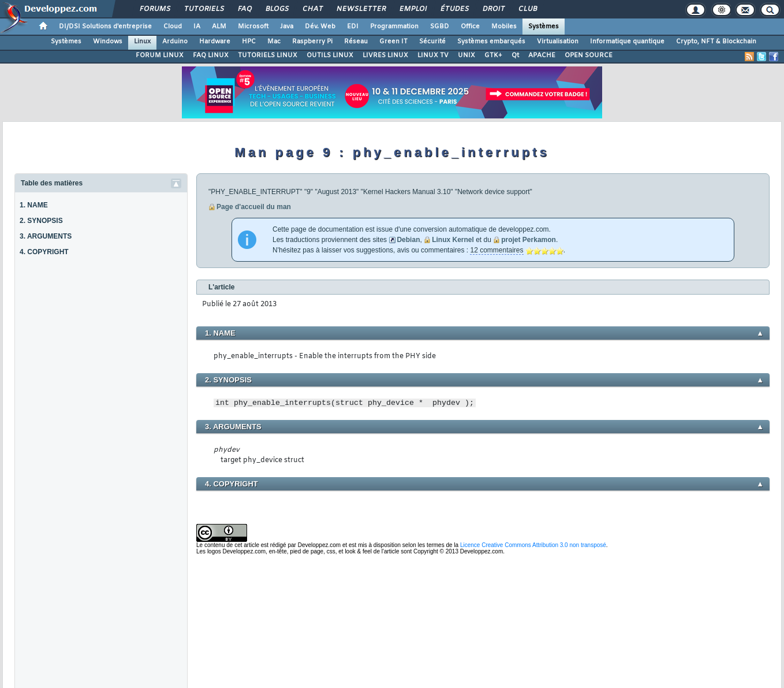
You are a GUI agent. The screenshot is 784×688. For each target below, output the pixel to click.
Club (527, 9)
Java (287, 27)
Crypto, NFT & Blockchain (716, 42)
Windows (108, 42)
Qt (515, 55)
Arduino (175, 42)
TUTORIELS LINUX (268, 55)
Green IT (393, 42)
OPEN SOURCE (589, 55)
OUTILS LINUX (330, 55)
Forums (154, 9)
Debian (408, 240)
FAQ (244, 9)
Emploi (412, 9)
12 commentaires (496, 250)
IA (197, 27)
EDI (353, 27)
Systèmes (544, 27)
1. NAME (34, 205)
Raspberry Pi (312, 42)
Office (470, 27)
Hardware (215, 42)
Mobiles (504, 27)
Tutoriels (204, 9)
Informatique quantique (627, 42)
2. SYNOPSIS (41, 221)
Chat (312, 9)
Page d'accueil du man (254, 207)
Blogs (277, 9)
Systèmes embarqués (491, 42)
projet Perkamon (529, 240)
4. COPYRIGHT (44, 252)
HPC (249, 42)
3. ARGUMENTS (46, 236)
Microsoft (253, 27)
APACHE (542, 55)
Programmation (394, 27)
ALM (219, 27)
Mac (274, 42)
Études (454, 9)
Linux (142, 42)
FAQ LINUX (211, 55)
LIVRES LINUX (385, 55)
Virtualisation (558, 42)
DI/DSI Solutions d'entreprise (105, 27)
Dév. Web (320, 27)
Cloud (173, 27)
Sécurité (432, 42)
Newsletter (361, 9)
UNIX (466, 55)
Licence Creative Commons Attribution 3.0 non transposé (533, 545)
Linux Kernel (453, 240)
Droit (493, 9)
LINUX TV (433, 55)
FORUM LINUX (160, 55)
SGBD (440, 27)
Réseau (356, 42)
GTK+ (493, 55)
